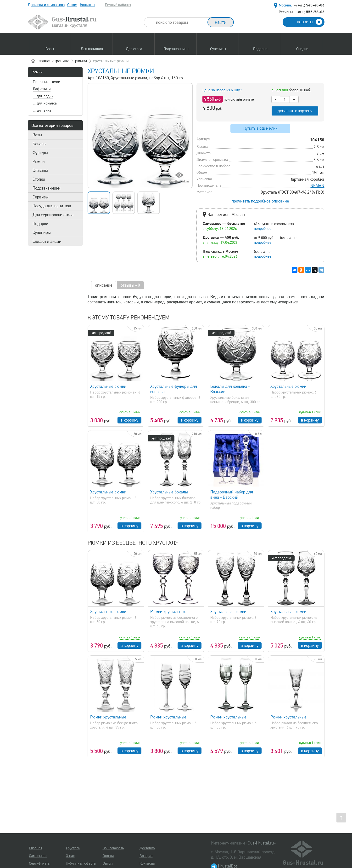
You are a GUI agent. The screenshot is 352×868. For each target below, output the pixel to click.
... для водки (43, 96)
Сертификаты (40, 863)
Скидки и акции (47, 241)
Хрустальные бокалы (169, 492)
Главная (36, 848)
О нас (70, 856)
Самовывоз (38, 856)
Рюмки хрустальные (168, 612)
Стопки (39, 179)
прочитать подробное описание (260, 201)
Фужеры (40, 153)
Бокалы (39, 144)
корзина (310, 22)
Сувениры (42, 232)
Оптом (72, 5)
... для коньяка (45, 103)
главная (53, 61)
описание (104, 285)
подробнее (263, 229)
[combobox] (180, 22)
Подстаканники (47, 188)
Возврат (146, 856)
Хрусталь (73, 848)
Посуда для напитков (52, 206)
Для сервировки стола (53, 215)
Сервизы (41, 197)
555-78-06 (310, 12)
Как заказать (113, 848)
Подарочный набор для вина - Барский (232, 495)
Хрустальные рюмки (108, 386)
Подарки (40, 224)
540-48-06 (309, 5)
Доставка (147, 848)
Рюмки (37, 72)
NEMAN (317, 186)
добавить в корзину (295, 111)
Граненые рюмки (46, 82)
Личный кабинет (118, 5)
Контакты (87, 5)
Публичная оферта (81, 863)
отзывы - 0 (130, 285)
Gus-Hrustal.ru (261, 843)
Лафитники (42, 89)
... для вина (42, 110)
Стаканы (40, 170)
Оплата (108, 856)
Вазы (37, 135)
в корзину (129, 420)
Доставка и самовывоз (46, 5)
